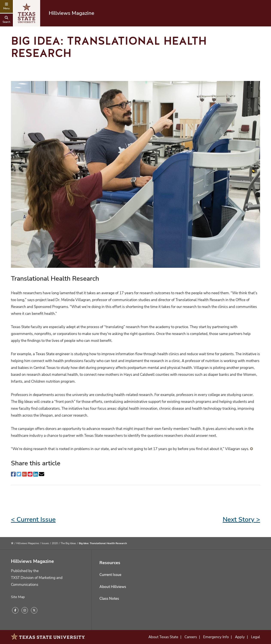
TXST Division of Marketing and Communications (37, 581)
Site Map (18, 597)
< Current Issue (33, 520)
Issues (45, 543)
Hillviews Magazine (72, 13)
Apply (240, 637)
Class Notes (109, 599)
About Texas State (163, 637)
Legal (256, 637)
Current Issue (110, 575)
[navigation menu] (6, 6)
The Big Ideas (68, 543)
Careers (191, 637)
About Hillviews (113, 587)
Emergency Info (216, 637)
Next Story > (241, 520)
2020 (55, 543)
